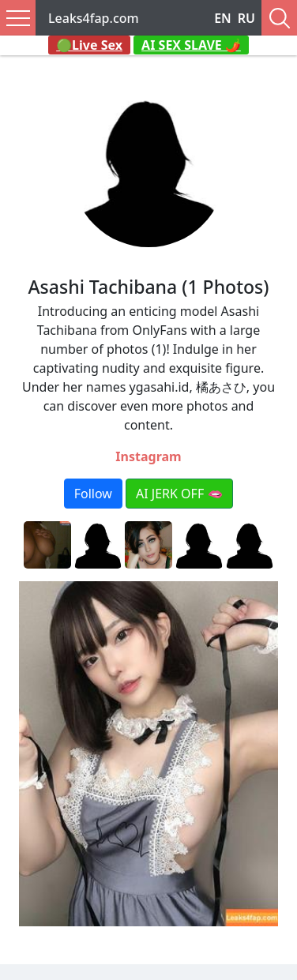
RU (246, 18)
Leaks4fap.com (94, 18)
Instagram (148, 456)
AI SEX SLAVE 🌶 (191, 45)
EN (223, 18)
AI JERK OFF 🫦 (179, 494)
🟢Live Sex (89, 45)
